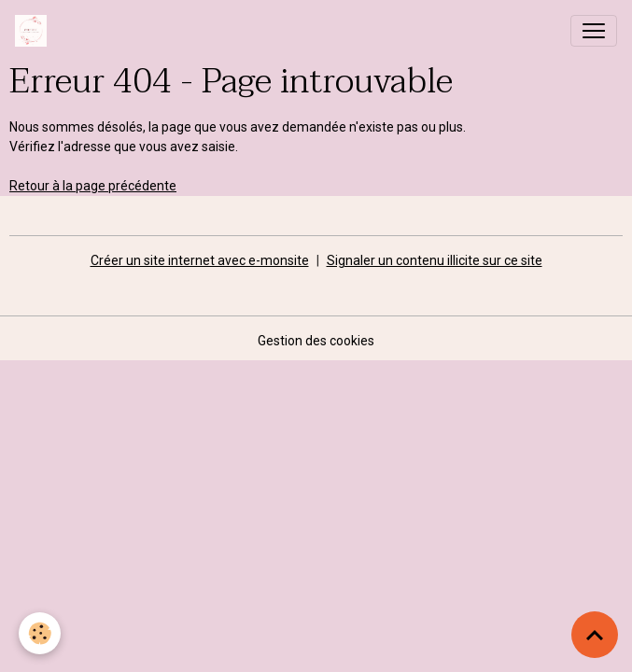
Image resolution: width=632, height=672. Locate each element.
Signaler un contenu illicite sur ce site (435, 260)
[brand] (35, 31)
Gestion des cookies (316, 341)
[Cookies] (40, 633)
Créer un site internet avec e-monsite (200, 260)
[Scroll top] (595, 635)
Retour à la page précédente (93, 186)
